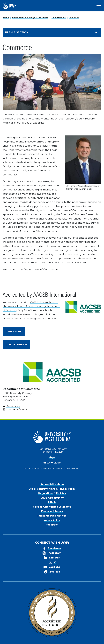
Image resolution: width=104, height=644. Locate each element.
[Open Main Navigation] (99, 6)
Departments (59, 18)
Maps (52, 457)
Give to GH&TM (16, 345)
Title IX (52, 502)
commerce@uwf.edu (18, 409)
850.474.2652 (13, 406)
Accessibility (52, 520)
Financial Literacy (52, 511)
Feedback (52, 525)
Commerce (74, 18)
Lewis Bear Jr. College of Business (30, 18)
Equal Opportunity (52, 498)
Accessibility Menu (52, 484)
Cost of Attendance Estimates (52, 507)
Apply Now (14, 331)
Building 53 (9, 397)
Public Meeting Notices (52, 516)
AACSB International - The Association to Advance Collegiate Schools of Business (31, 306)
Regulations (46, 493)
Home (6, 18)
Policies (61, 493)
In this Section (17, 32)
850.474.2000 (52, 463)
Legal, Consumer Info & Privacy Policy (52, 489)
